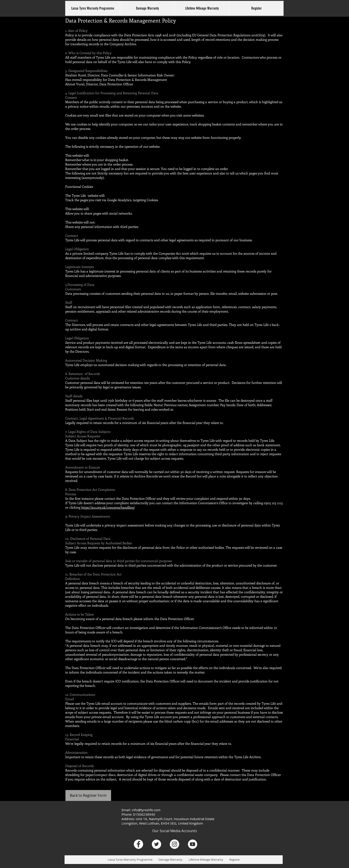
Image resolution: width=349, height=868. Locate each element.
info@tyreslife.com (146, 810)
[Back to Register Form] (88, 795)
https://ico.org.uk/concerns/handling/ (108, 507)
